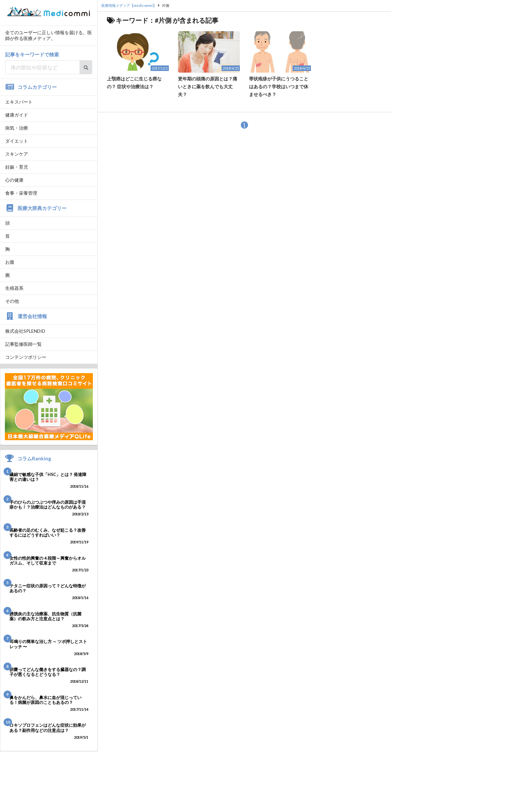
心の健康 (14, 180)
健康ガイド (17, 115)
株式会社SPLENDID (25, 331)
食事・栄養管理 (21, 193)
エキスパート (19, 102)
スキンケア (17, 154)
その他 (12, 301)
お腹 (10, 262)
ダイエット (17, 141)
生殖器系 (14, 288)
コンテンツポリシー (26, 357)
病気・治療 (17, 128)
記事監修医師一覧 (23, 344)
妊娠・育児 (17, 167)
